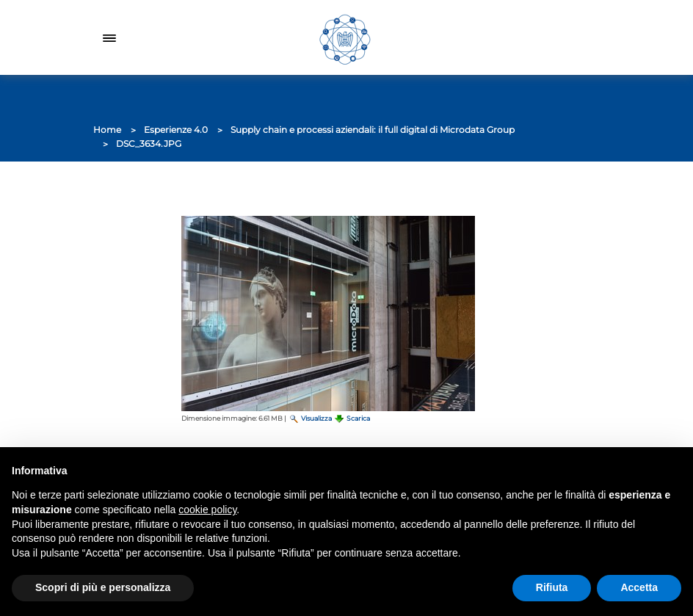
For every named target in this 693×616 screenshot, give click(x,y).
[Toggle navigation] (109, 37)
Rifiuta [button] (552, 587)
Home (107, 130)
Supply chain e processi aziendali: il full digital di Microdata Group (373, 130)
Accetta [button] (639, 587)
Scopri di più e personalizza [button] (103, 587)
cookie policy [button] (207, 510)
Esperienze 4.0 (176, 130)
